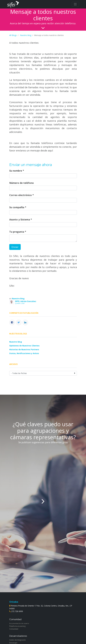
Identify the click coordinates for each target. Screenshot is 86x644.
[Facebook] (12, 322)
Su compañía (17, 207)
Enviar (15, 247)
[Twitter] (19, 322)
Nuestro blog (26, 35)
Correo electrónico (21, 195)
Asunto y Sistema (20, 219)
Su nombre (16, 171)
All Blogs (13, 35)
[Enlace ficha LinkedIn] (25, 322)
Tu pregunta (17, 232)
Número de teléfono (22, 183)
